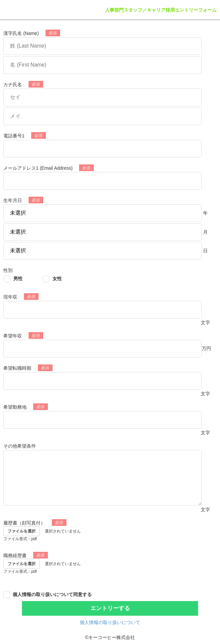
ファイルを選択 (22, 531)
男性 (18, 279)
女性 (57, 279)
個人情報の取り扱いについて (110, 622)
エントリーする (110, 608)
